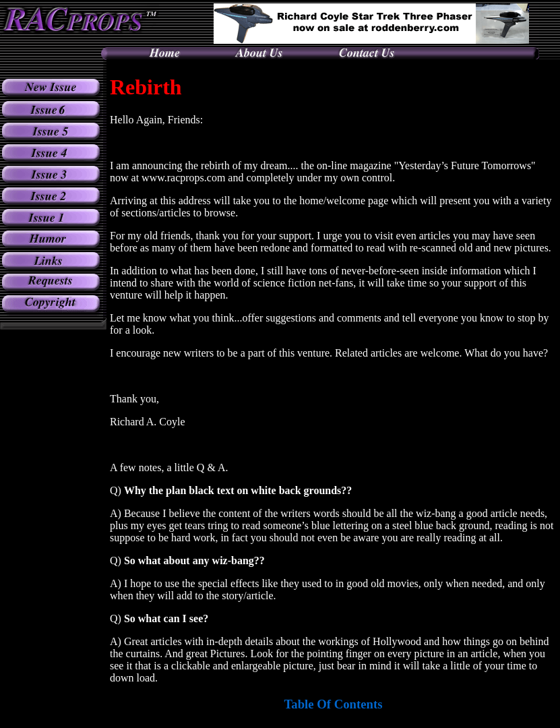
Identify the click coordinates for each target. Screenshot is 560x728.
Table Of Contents (334, 704)
